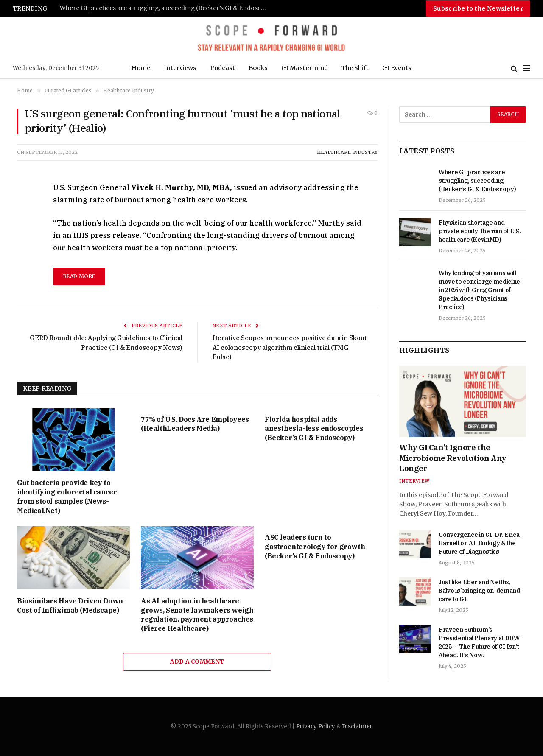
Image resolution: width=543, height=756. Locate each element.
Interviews (180, 68)
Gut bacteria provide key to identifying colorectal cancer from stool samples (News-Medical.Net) (67, 496)
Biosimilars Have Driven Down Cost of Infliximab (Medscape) (70, 605)
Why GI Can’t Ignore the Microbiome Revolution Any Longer (453, 458)
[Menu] (526, 68)
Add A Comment (197, 662)
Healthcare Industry (347, 152)
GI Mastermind (305, 68)
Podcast (223, 68)
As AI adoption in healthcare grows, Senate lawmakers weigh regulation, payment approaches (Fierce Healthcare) (197, 615)
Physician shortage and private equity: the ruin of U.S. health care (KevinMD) (480, 231)
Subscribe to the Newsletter (478, 8)
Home (141, 68)
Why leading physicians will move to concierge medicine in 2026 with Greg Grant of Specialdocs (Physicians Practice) (479, 290)
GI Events (397, 68)
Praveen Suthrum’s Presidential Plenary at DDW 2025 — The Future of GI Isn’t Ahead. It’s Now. (479, 642)
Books (258, 68)
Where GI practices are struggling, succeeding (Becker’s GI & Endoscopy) (166, 8)
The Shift (355, 68)
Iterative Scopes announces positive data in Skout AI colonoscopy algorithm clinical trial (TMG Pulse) (290, 347)
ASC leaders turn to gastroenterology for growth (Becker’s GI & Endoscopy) (315, 547)
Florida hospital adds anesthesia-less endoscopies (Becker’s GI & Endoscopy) (314, 429)
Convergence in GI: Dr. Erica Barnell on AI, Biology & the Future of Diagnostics (479, 543)
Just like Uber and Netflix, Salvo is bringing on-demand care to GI (479, 591)
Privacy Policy (316, 727)
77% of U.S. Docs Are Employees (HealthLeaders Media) (195, 424)
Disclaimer (357, 727)
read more (79, 276)
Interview (414, 481)
